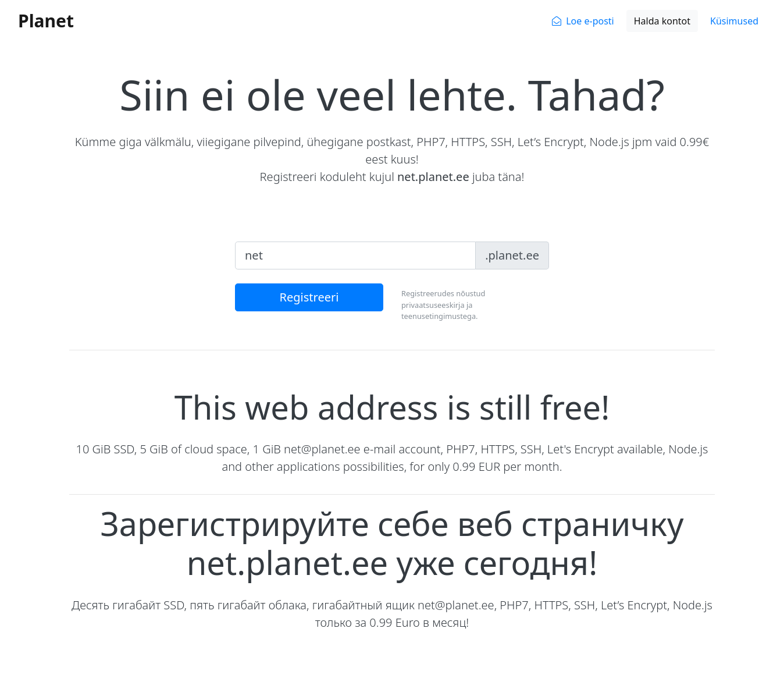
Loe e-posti (590, 21)
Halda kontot (662, 21)
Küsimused (734, 21)
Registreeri (309, 297)
